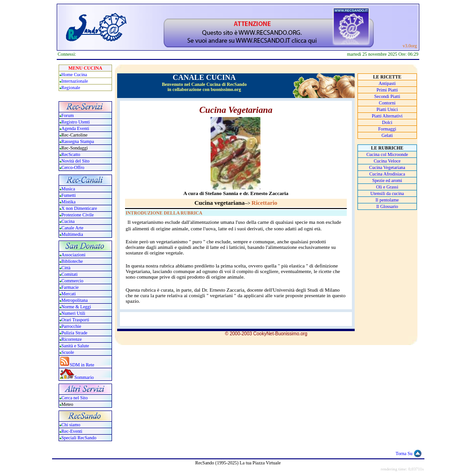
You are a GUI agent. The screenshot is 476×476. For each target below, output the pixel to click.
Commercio (72, 281)
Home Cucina (74, 75)
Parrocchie (71, 326)
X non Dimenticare (79, 208)
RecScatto (71, 154)
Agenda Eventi (75, 128)
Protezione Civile (78, 215)
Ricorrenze (72, 339)
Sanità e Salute (75, 346)
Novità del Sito (76, 161)
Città (66, 268)
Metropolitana (75, 300)
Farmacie (70, 287)
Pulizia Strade (74, 333)
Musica (68, 189)
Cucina (68, 221)
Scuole (68, 352)
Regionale (71, 88)
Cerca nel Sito (75, 398)
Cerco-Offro (73, 167)
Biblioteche (72, 261)
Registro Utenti (76, 122)
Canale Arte (72, 228)
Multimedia (72, 234)
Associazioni (73, 255)
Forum (68, 115)
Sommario (84, 377)
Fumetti (69, 195)
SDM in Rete (82, 365)
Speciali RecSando (79, 438)
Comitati (69, 274)
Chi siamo (71, 425)
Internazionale (75, 81)
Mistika (69, 202)
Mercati (69, 294)
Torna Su (404, 453)
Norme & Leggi (76, 307)
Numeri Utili (74, 313)
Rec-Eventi (72, 431)
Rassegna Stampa (78, 141)
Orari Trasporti (75, 320)
